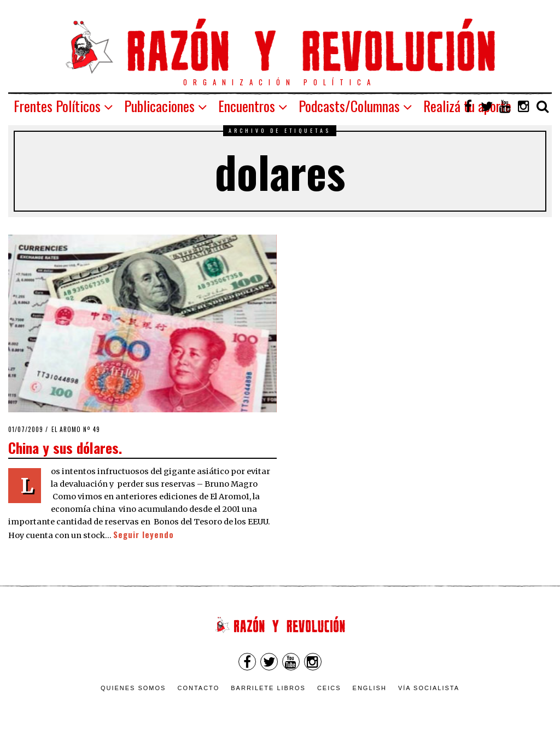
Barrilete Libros (268, 688)
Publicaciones (159, 106)
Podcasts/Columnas (349, 106)
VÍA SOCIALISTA (429, 688)
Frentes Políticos (57, 106)
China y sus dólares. (65, 447)
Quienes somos (133, 688)
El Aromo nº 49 (76, 429)
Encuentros (247, 106)
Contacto (198, 688)
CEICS (329, 688)
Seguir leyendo (144, 535)
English (370, 688)
